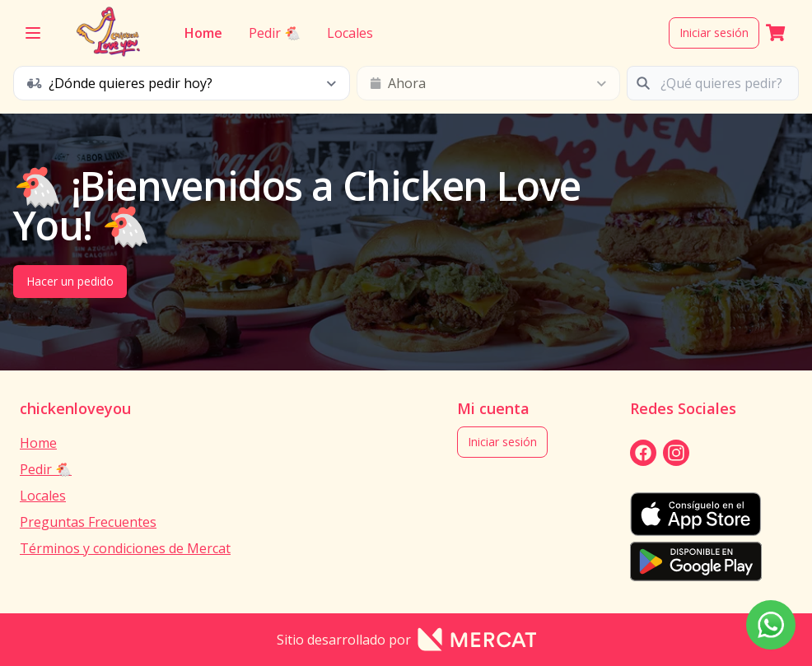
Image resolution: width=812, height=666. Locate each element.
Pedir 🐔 (274, 33)
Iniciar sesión (714, 33)
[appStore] (696, 514)
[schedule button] (182, 83)
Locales (349, 33)
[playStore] (696, 561)
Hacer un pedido (70, 281)
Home (203, 33)
